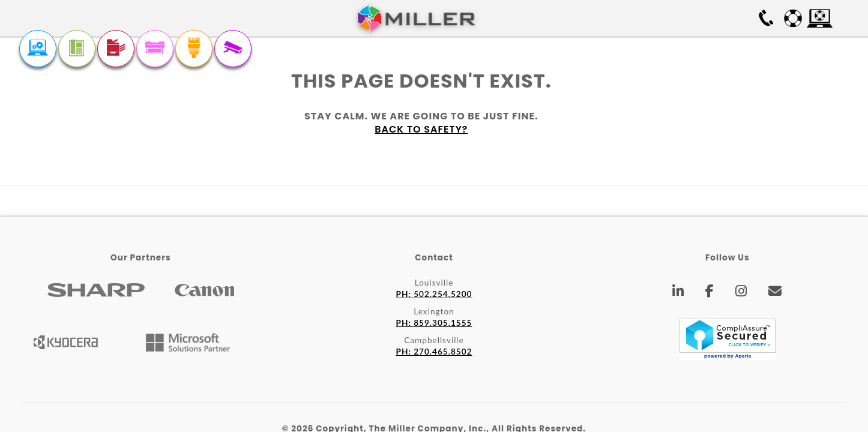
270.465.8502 (434, 352)
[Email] (775, 293)
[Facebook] (710, 293)
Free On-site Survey (697, 18)
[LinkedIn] (678, 293)
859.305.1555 (434, 323)
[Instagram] (741, 293)
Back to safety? (421, 129)
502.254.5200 (434, 294)
